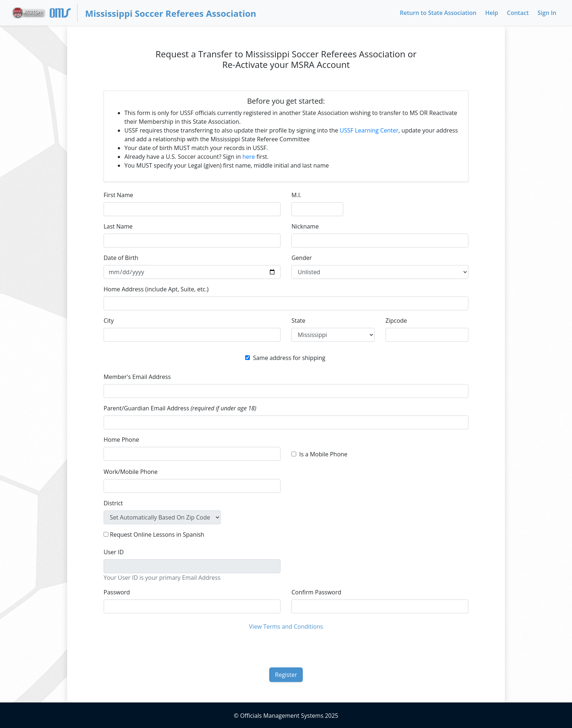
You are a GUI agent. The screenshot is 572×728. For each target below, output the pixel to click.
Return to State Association (438, 13)
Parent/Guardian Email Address (180, 408)
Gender (302, 258)
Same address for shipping (289, 358)
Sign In (547, 13)
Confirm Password (316, 592)
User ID (114, 552)
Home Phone (121, 440)
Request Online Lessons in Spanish (157, 534)
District (113, 503)
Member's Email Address (137, 377)
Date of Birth (121, 258)
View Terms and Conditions (286, 627)
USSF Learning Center (369, 130)
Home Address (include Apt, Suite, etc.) (156, 289)
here (249, 157)
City (109, 321)
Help (492, 13)
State (298, 321)
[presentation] (286, 648)
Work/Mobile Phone (131, 472)
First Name (118, 195)
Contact (518, 13)
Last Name (118, 226)
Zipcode (396, 321)
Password (117, 592)
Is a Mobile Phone (323, 454)
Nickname (305, 226)
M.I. (296, 195)
